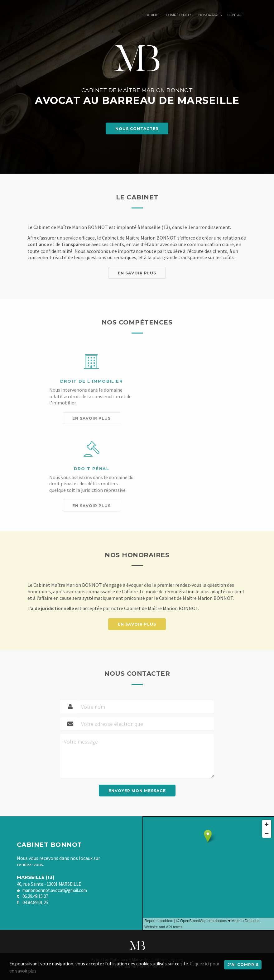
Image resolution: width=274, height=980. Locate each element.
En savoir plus (137, 273)
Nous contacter (137, 129)
